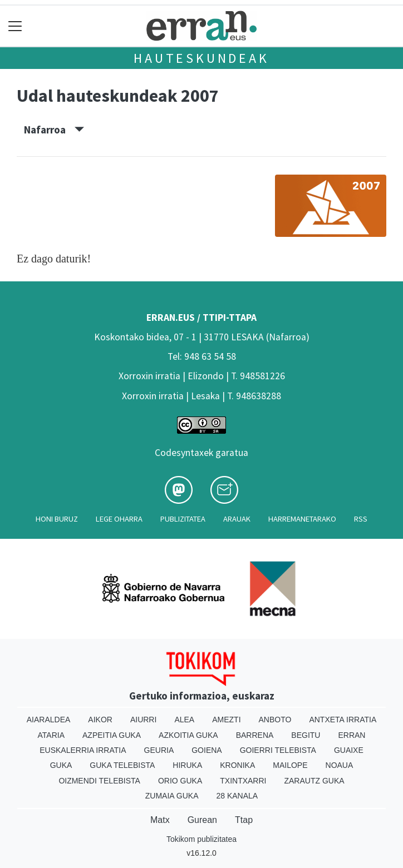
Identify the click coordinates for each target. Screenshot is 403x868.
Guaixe (349, 750)
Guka (61, 765)
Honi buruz (57, 519)
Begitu (306, 735)
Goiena (207, 750)
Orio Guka (180, 781)
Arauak (237, 519)
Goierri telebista (278, 750)
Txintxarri (243, 781)
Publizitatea (183, 519)
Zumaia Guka (172, 796)
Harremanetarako (302, 519)
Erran (352, 735)
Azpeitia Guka (112, 735)
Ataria (51, 735)
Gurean (202, 820)
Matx (160, 820)
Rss (361, 519)
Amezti (226, 720)
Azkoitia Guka (188, 735)
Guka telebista (122, 765)
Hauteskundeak (201, 58)
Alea (184, 720)
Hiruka (187, 765)
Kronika (237, 765)
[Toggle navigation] (15, 26)
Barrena (255, 735)
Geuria (159, 750)
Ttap (244, 820)
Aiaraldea (49, 720)
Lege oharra (119, 519)
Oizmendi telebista (99, 781)
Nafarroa (54, 130)
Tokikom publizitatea (202, 839)
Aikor (100, 720)
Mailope (290, 765)
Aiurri (143, 720)
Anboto (275, 720)
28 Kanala (237, 796)
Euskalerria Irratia (83, 750)
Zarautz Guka (314, 781)
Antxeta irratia (343, 720)
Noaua (340, 765)
